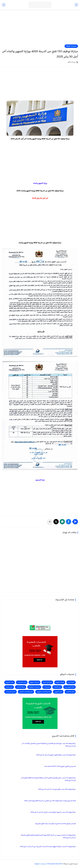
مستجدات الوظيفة (71, 46)
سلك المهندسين (70, 687)
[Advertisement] (40, 28)
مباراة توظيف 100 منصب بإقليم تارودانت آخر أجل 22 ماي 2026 (57, 789)
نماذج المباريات (11, 692)
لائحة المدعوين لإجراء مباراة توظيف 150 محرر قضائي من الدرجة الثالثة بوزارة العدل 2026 (50, 801)
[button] (69, 522)
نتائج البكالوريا (70, 692)
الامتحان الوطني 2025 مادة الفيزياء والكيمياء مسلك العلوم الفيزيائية (55, 824)
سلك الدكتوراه (10, 682)
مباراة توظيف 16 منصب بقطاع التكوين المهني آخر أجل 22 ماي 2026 (56, 755)
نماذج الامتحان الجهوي (44, 692)
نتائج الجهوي (58, 692)
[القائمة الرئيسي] (76, 5)
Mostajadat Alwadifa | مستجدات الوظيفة (48, 864)
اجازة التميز (71, 682)
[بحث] (4, 5)
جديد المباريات (22, 682)
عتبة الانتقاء (57, 687)
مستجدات (47, 687)
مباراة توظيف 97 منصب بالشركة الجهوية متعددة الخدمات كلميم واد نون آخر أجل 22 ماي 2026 (48, 847)
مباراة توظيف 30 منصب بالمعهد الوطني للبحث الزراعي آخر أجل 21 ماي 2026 (53, 812)
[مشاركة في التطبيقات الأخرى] (50, 522)
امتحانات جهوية (34, 682)
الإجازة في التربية (47, 682)
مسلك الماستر (21, 687)
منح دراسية (9, 687)
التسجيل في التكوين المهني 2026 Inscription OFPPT (60, 766)
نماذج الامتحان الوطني (26, 692)
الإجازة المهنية (60, 682)
